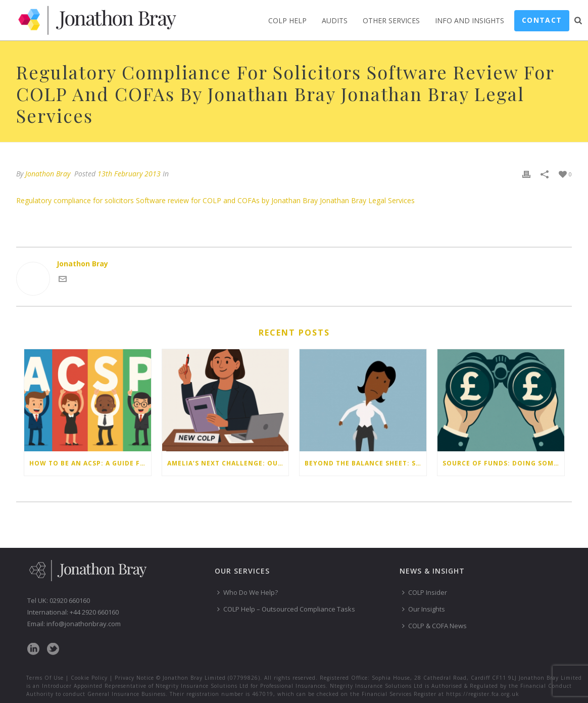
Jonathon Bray (48, 174)
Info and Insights (470, 20)
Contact (542, 20)
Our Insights (424, 609)
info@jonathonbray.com (84, 624)
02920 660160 (70, 600)
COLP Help (287, 20)
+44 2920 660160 (94, 612)
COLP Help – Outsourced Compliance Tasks (286, 609)
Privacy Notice (134, 678)
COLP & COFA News (434, 626)
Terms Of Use (45, 678)
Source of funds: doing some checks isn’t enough (503, 463)
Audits (335, 20)
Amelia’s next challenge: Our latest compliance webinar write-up (228, 463)
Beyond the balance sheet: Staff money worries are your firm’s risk (365, 463)
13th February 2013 (129, 174)
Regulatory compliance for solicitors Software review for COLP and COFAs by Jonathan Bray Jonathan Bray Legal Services (215, 200)
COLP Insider (425, 592)
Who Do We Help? (248, 592)
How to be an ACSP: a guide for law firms (90, 463)
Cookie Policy (89, 678)
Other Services (391, 20)
